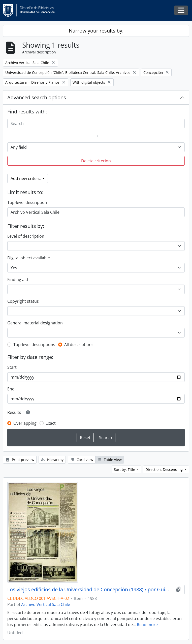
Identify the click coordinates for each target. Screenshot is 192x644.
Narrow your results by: (96, 31)
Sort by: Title (125, 469)
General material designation (35, 323)
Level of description (26, 236)
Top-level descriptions (34, 345)
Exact (51, 423)
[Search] (96, 124)
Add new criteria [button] (26, 178)
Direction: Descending (165, 469)
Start (12, 367)
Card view (82, 460)
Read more (147, 625)
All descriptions (79, 345)
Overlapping (25, 423)
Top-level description (27, 202)
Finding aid (18, 280)
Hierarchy (52, 460)
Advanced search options (37, 97)
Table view (110, 460)
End (11, 389)
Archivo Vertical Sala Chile (46, 604)
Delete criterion (96, 161)
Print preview (20, 460)
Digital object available (29, 258)
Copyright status (23, 301)
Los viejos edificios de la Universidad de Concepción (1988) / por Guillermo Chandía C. (89, 590)
